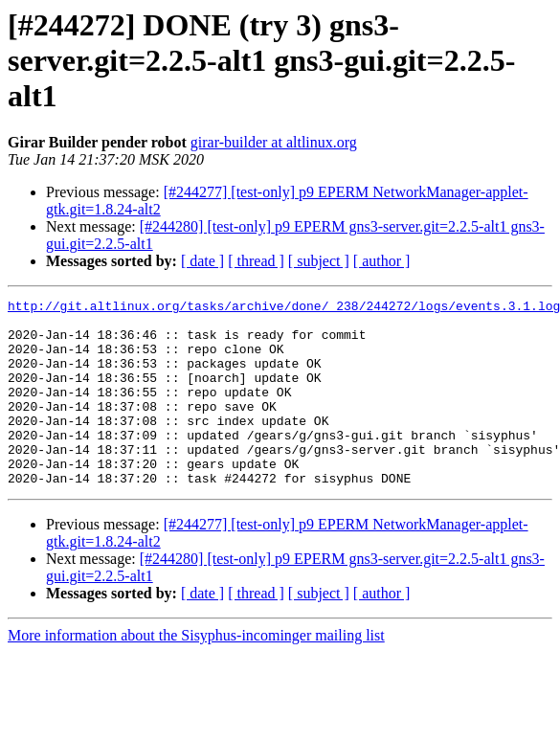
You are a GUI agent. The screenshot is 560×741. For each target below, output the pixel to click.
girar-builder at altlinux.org (274, 142)
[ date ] (202, 261)
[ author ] (382, 261)
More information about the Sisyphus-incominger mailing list (196, 673)
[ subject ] (319, 261)
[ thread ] (256, 261)
